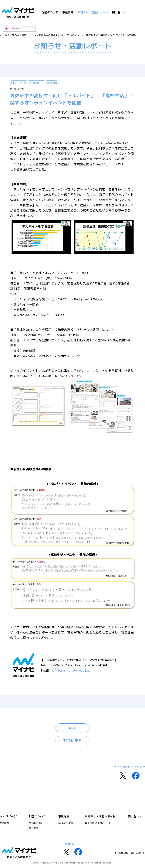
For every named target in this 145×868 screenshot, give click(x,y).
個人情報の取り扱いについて (130, 853)
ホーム (4, 35)
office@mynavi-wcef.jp (71, 670)
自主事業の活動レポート (98, 823)
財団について (50, 12)
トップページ (8, 816)
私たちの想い (36, 823)
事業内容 (68, 12)
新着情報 (5, 823)
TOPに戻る (72, 741)
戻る (72, 728)
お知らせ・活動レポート (93, 12)
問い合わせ (119, 12)
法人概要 (34, 828)
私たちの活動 (66, 823)
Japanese (12, 29)
